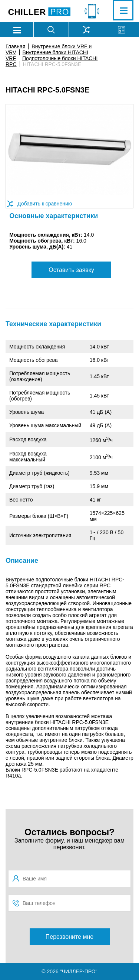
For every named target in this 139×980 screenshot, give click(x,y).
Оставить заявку (71, 270)
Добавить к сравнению (45, 204)
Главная (15, 46)
